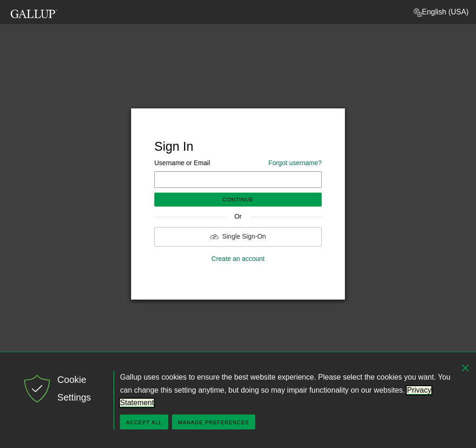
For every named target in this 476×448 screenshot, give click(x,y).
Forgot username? (295, 163)
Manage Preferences (214, 422)
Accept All (144, 422)
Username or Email (238, 163)
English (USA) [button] (441, 13)
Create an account (238, 259)
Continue (238, 200)
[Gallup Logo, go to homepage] (34, 11)
